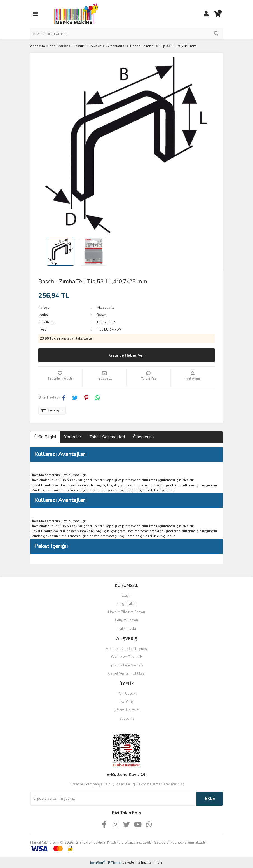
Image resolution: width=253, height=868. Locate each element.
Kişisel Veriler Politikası (127, 673)
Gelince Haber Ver (127, 355)
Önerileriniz (144, 437)
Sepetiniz (127, 719)
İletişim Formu (127, 620)
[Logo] (74, 14)
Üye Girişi (127, 702)
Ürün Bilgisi (45, 437)
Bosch (102, 315)
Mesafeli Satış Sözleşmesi (127, 649)
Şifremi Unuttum (127, 710)
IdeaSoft (98, 863)
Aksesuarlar (106, 308)
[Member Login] (206, 14)
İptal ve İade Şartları (127, 665)
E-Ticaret (115, 863)
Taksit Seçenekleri (107, 437)
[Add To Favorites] (60, 378)
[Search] (127, 34)
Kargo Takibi (127, 604)
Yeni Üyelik (127, 694)
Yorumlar (73, 437)
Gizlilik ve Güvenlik (127, 657)
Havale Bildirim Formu (127, 612)
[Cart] (217, 14)
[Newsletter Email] (113, 799)
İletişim (127, 596)
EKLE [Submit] (210, 799)
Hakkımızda (127, 629)
